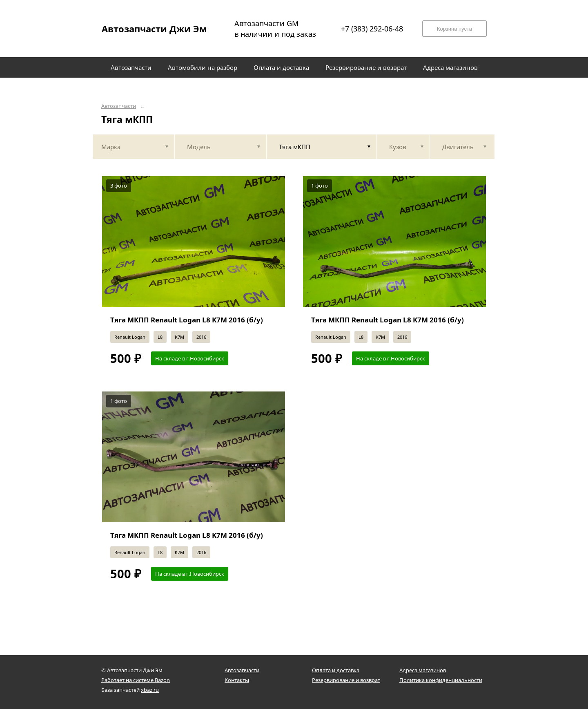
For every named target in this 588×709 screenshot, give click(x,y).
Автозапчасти (119, 106)
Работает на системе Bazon (136, 680)
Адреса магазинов (423, 670)
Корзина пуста (454, 29)
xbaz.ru (150, 690)
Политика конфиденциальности (441, 680)
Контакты (237, 680)
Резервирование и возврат (346, 680)
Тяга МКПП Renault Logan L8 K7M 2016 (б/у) (187, 320)
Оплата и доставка (336, 670)
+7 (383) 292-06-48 (372, 29)
